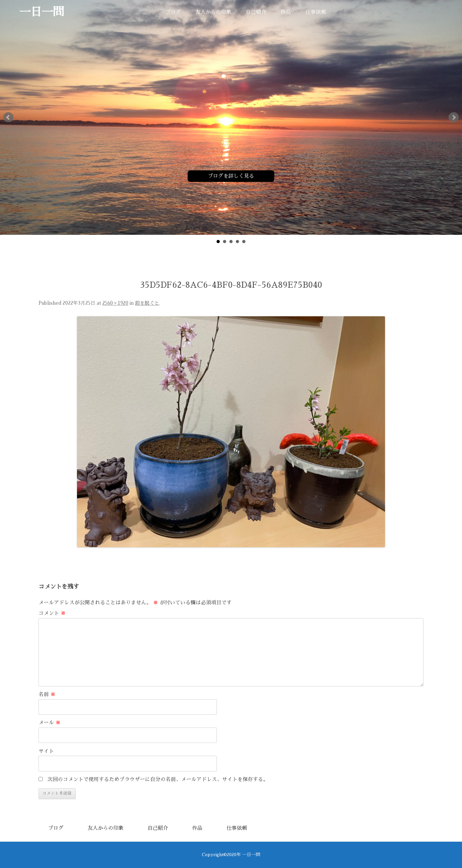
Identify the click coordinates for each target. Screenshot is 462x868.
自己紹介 (256, 12)
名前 (47, 694)
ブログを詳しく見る (231, 176)
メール (50, 723)
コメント (52, 613)
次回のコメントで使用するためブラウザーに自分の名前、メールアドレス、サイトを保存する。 (158, 779)
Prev (8, 117)
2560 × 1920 (115, 303)
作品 (286, 12)
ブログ (173, 12)
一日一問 (42, 12)
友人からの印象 (213, 12)
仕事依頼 (316, 12)
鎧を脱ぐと (147, 303)
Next (454, 117)
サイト (46, 751)
